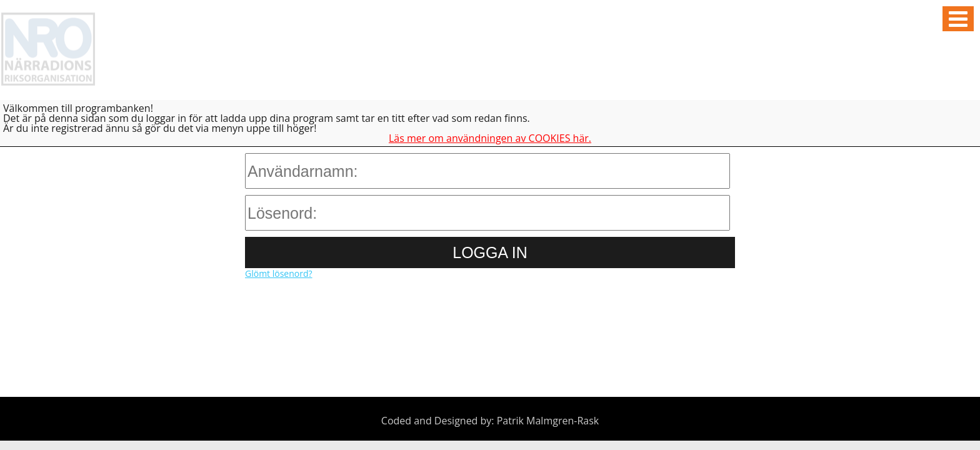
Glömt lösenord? (279, 273)
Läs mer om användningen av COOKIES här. (490, 138)
